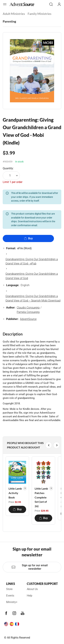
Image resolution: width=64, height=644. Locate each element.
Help (30, 596)
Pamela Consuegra (28, 312)
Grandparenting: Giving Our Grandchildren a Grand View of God (32, 276)
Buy (28, 238)
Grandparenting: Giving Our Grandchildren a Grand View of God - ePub (32, 261)
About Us (32, 589)
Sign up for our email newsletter (30, 567)
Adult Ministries (14, 14)
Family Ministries (40, 14)
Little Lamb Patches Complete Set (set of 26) (41, 497)
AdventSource (28, 319)
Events (10, 596)
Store (9, 589)
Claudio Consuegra (28, 308)
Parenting (9, 21)
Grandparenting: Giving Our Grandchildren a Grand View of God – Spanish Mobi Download (33, 298)
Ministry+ (12, 602)
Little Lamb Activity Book (15, 493)
